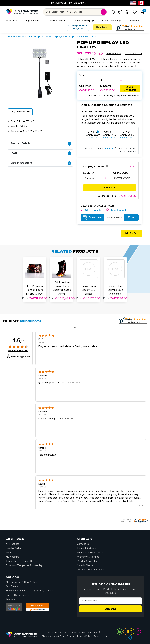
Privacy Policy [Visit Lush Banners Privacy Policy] (85, 636)
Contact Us (83, 544)
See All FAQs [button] (114, 54)
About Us (12, 577)
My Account (12, 557)
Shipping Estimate (94, 167)
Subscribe (111, 609)
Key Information (20, 112)
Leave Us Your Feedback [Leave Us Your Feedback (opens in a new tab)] (91, 570)
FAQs (41, 153)
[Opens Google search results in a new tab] (14, 607)
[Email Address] (111, 601)
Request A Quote (87, 548)
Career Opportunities (18, 595)
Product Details (41, 143)
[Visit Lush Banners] (21, 634)
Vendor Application (88, 561)
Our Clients (12, 586)
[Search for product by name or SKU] (75, 12)
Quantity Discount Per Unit (97, 112)
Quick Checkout (130, 88)
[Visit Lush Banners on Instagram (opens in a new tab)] (131, 631)
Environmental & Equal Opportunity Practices (31, 590)
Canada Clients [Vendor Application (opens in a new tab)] (85, 565)
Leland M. (43, 412)
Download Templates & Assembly (24, 565)
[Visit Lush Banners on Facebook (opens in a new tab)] (138, 631)
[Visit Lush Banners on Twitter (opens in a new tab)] (129, 637)
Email (130, 218)
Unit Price (85, 86)
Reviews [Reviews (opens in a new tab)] (10, 599)
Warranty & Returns (88, 557)
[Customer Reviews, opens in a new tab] (130, 27)
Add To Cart (130, 234)
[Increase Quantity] (121, 81)
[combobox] (95, 179)
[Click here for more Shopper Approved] (134, 520)
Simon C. (43, 448)
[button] (94, 54)
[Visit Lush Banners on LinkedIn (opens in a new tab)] (119, 631)
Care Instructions (41, 163)
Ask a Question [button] (133, 54)
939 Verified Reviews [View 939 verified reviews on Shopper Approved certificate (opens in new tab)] (18, 350)
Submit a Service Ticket (90, 552)
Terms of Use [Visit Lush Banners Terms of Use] (101, 636)
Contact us (109, 149)
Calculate (110, 188)
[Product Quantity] (101, 81)
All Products (12, 544)
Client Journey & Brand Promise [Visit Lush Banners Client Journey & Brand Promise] (58, 636)
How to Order (13, 548)
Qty (82, 75)
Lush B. (42, 484)
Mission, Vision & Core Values (22, 582)
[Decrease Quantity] (82, 81)
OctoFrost (43, 375)
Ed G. (41, 339)
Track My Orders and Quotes (22, 561)
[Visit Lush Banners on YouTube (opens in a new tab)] (125, 631)
